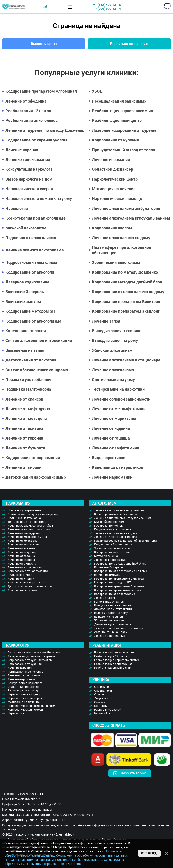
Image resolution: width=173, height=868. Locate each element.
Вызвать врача (44, 44)
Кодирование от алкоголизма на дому (128, 292)
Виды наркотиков (109, 458)
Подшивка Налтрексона (28, 389)
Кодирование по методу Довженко (125, 272)
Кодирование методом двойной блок (127, 282)
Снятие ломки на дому (113, 380)
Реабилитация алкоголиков (32, 120)
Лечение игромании (111, 160)
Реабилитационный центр (117, 120)
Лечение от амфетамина (116, 448)
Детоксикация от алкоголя (31, 360)
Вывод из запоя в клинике (117, 331)
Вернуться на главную (129, 44)
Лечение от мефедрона (28, 409)
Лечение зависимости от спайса (30, 526)
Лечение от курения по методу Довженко (45, 130)
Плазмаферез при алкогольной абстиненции (122, 250)
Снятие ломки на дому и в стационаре (34, 514)
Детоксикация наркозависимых (36, 477)
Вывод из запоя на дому (115, 340)
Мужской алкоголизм (26, 228)
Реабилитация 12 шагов (28, 111)
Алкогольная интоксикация (113, 609)
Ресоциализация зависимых (119, 101)
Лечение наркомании (112, 477)
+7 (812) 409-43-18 (107, 5)
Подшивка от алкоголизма (31, 238)
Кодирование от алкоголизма (33, 321)
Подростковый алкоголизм (31, 262)
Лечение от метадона (26, 418)
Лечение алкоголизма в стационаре (126, 360)
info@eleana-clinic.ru (27, 799)
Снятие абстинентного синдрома (37, 370)
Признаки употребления (28, 380)
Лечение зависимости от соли (29, 529)
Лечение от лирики (23, 467)
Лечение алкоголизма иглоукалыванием (131, 218)
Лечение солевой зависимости (121, 399)
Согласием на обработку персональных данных (92, 855)
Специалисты (104, 691)
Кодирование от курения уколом (36, 140)
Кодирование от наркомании (33, 458)
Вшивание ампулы (23, 302)
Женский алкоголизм (112, 350)
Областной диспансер (113, 169)
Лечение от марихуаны (114, 418)
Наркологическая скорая (29, 189)
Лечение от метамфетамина (119, 409)
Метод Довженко (106, 556)
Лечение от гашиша (111, 438)
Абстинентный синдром (111, 632)
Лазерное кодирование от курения (125, 130)
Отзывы (100, 694)
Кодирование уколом (112, 228)
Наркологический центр (115, 179)
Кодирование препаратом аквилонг (126, 311)
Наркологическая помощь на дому (39, 198)
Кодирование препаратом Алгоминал (41, 91)
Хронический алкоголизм (116, 262)
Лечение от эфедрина (26, 101)
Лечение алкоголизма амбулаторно (126, 208)
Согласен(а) (149, 853)
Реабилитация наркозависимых (122, 111)
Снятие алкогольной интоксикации (39, 340)
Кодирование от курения (115, 140)
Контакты (101, 706)
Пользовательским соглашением (29, 860)
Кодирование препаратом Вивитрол (126, 302)
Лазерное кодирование (27, 282)
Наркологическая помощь (117, 198)
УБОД (97, 91)
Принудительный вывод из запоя (124, 150)
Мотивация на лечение (114, 189)
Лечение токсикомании (28, 160)
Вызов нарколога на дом (29, 179)
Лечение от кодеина (111, 428)
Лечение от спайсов (24, 399)
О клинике (101, 687)
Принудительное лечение (25, 672)
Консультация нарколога (29, 169)
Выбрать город (130, 773)
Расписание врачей (108, 710)
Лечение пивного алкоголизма (35, 250)
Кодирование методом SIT (31, 311)
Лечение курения (22, 150)
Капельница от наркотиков (117, 467)
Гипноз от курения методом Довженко (34, 652)
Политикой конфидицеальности (79, 860)
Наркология (17, 208)
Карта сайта (102, 713)
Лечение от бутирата (25, 448)
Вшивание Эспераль (25, 292)
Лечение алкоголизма (113, 370)
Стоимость (102, 702)
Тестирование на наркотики (118, 389)
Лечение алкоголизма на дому (121, 238)
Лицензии (101, 698)
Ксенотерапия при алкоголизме (35, 218)
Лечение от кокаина (24, 428)
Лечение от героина (24, 438)
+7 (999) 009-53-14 (107, 9)
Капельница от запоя (26, 331)
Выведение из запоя (25, 350)
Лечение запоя (106, 321)
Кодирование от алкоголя (30, 272)
